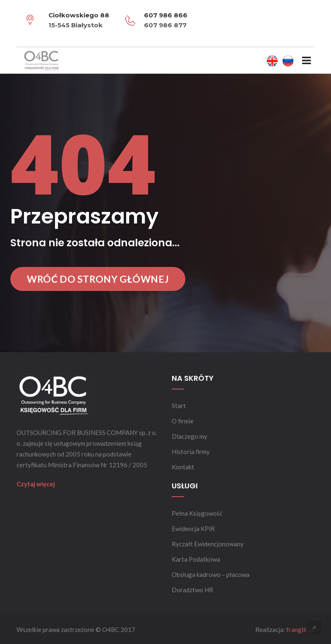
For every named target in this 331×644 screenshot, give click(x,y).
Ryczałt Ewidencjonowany (208, 544)
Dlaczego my (189, 436)
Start (179, 406)
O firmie (183, 421)
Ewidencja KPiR (193, 529)
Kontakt (183, 467)
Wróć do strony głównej (98, 279)
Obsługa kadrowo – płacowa (211, 574)
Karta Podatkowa (196, 559)
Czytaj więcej (36, 484)
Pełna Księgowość (197, 513)
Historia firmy (191, 452)
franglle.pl (300, 630)
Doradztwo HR (192, 590)
